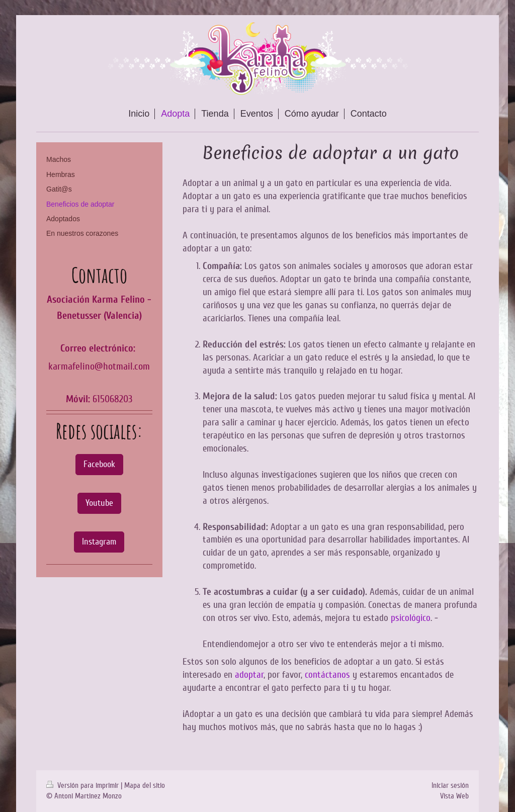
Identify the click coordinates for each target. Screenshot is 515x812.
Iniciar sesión (450, 785)
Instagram (99, 542)
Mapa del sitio (145, 785)
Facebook (99, 464)
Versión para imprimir (83, 785)
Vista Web (454, 796)
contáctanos (327, 675)
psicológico (411, 618)
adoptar (249, 675)
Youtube (99, 503)
